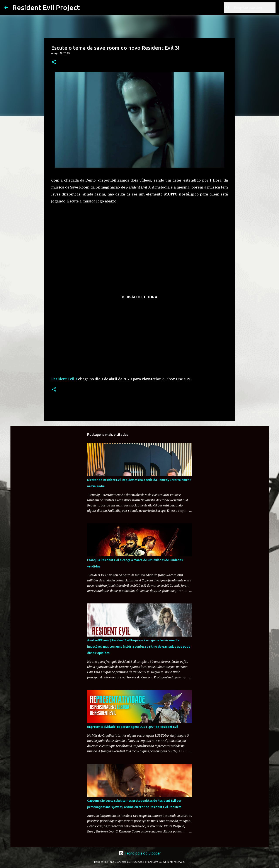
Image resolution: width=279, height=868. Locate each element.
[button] (54, 62)
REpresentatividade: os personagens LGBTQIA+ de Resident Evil (133, 727)
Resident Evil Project (46, 7)
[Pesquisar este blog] (253, 8)
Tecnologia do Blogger (140, 853)
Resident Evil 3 (64, 379)
